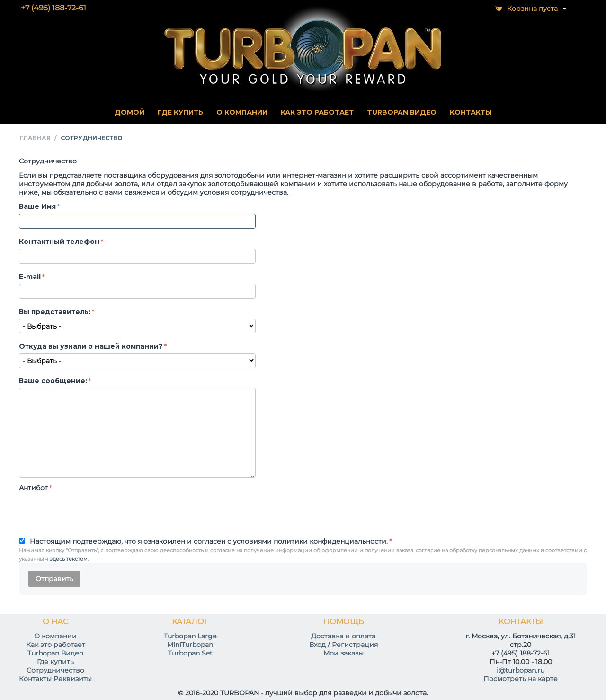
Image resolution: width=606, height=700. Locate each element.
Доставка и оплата (343, 636)
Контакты (35, 679)
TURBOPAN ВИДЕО (402, 112)
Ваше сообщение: (53, 381)
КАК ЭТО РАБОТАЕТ (317, 112)
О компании (55, 636)
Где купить (55, 662)
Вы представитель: (55, 312)
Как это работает (56, 645)
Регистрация (355, 645)
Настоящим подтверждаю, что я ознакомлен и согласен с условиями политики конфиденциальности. (209, 541)
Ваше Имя (37, 206)
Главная (35, 138)
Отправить (54, 579)
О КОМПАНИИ (242, 112)
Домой (129, 112)
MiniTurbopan (190, 645)
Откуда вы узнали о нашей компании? (91, 346)
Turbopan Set (190, 653)
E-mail (30, 277)
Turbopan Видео (55, 653)
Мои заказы (343, 653)
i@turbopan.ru (521, 670)
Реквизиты (73, 679)
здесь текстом (69, 559)
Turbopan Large (190, 636)
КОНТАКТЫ (471, 112)
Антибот (33, 488)
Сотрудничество (55, 670)
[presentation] (91, 513)
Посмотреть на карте (521, 679)
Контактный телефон (59, 242)
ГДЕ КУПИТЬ (180, 112)
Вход (317, 645)
